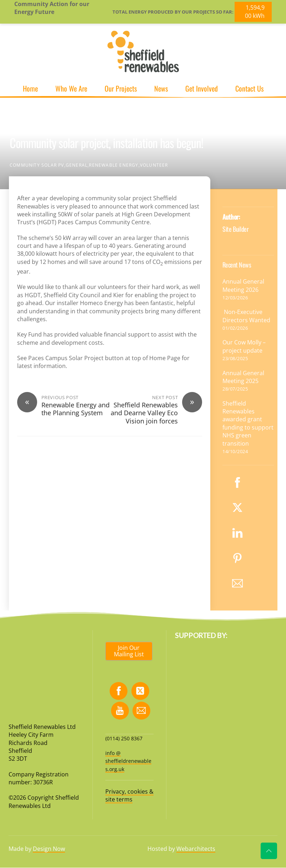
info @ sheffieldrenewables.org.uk (128, 761)
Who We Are (71, 88)
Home (30, 88)
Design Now (49, 849)
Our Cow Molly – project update (244, 346)
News (161, 88)
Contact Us (249, 88)
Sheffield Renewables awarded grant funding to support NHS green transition (248, 423)
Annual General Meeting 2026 (243, 285)
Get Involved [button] (202, 88)
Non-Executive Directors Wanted (247, 316)
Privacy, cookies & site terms (129, 795)
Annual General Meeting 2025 (243, 377)
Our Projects (121, 88)
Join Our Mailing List (129, 651)
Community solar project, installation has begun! (106, 143)
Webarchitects (196, 849)
